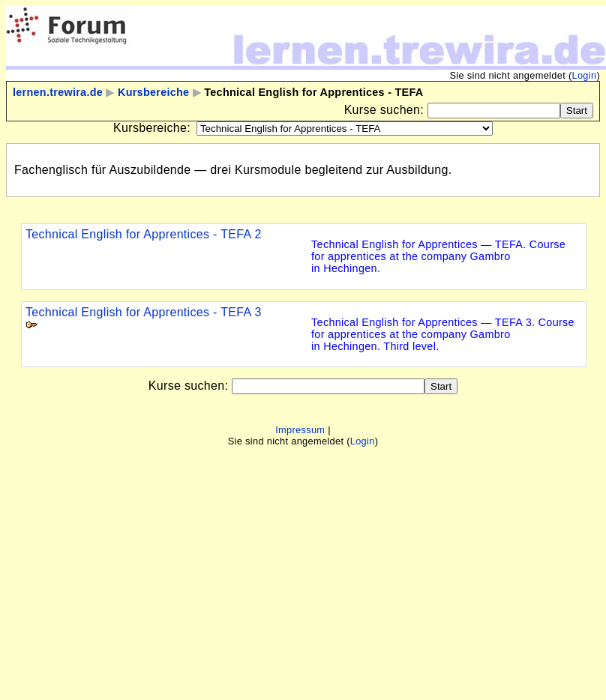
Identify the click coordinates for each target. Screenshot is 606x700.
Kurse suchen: (386, 110)
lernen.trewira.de (58, 92)
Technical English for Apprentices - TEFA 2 (144, 234)
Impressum (300, 430)
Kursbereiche (153, 92)
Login (584, 75)
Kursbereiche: (152, 128)
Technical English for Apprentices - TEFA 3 (144, 312)
